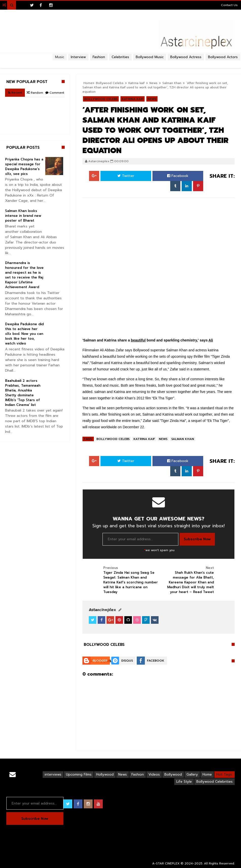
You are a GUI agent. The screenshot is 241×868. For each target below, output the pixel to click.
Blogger (100, 661)
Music (60, 57)
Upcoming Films (79, 774)
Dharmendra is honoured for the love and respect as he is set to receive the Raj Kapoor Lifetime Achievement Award (24, 275)
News (152, 99)
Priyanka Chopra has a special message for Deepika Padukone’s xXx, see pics (24, 167)
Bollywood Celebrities (214, 782)
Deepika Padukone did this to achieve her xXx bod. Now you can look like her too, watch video (24, 334)
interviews (53, 774)
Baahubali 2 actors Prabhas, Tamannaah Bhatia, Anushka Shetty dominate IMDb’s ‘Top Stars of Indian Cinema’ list (23, 393)
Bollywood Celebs (101, 99)
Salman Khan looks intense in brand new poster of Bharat (23, 216)
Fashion (138, 774)
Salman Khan (172, 83)
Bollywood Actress (186, 57)
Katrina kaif (133, 99)
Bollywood (173, 774)
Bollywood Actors (223, 57)
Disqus (127, 661)
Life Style (184, 782)
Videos (154, 774)
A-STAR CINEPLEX (166, 863)
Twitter (126, 176)
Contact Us (229, 5)
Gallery (192, 774)
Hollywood (105, 774)
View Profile (100, 610)
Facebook (178, 176)
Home (207, 774)
